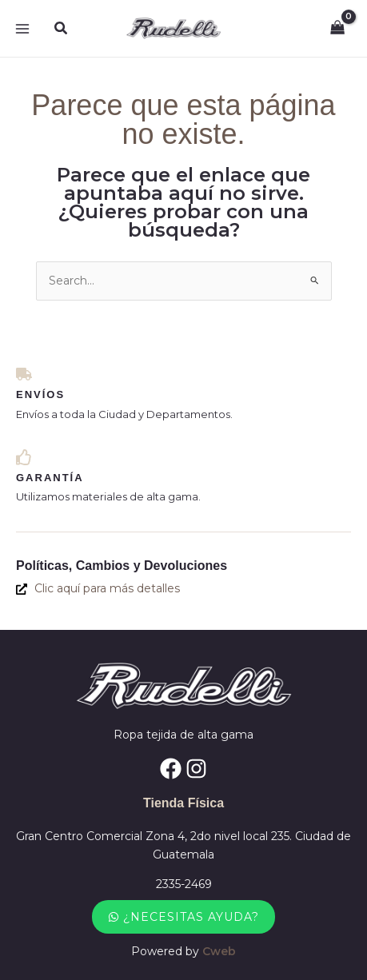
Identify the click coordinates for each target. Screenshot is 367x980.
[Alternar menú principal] (22, 29)
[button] (62, 29)
